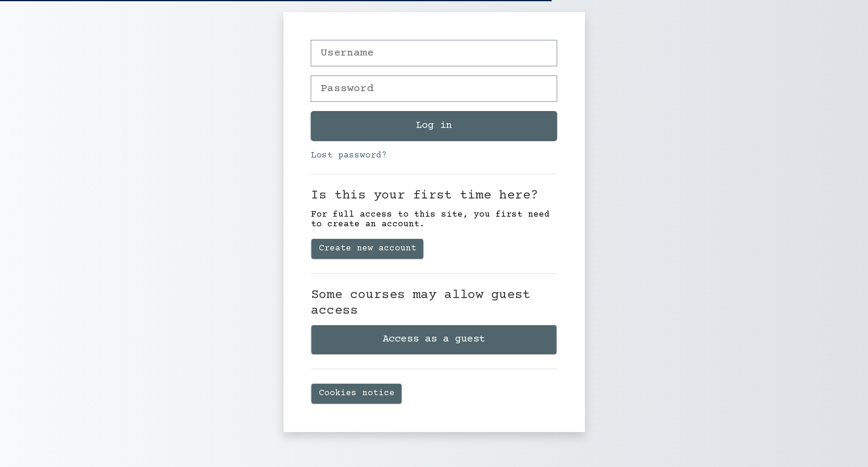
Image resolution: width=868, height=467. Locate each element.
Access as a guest (434, 339)
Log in (434, 125)
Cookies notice (357, 393)
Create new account (368, 249)
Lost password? (349, 156)
